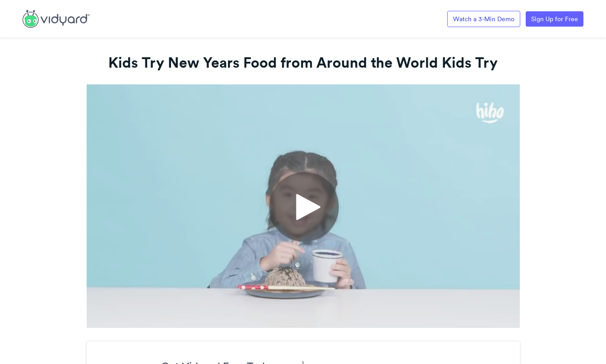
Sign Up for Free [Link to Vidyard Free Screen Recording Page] (555, 19)
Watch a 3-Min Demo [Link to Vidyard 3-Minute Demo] (484, 19)
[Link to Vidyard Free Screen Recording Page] (56, 18)
